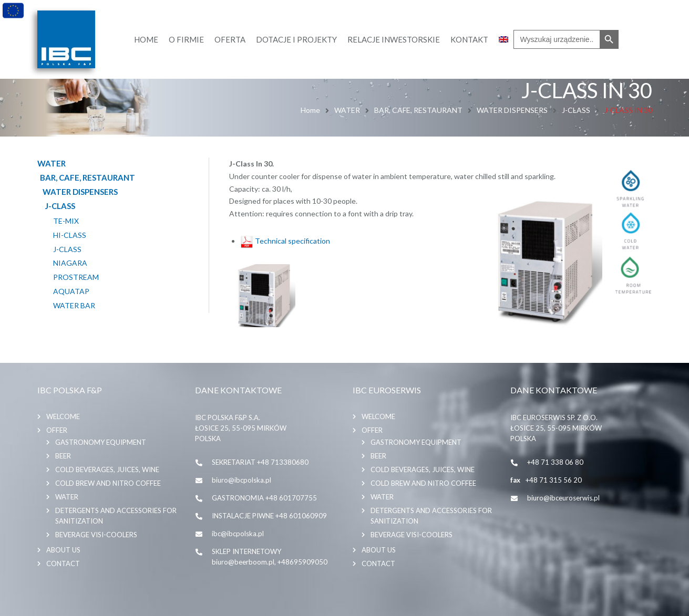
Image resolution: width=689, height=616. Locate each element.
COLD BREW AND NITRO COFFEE (108, 483)
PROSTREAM (76, 277)
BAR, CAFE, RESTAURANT (418, 110)
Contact (63, 563)
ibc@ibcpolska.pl (238, 534)
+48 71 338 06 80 (555, 462)
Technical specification (285, 241)
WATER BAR (74, 306)
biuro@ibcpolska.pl (241, 480)
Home (310, 110)
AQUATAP (71, 291)
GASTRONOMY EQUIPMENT (101, 442)
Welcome (63, 416)
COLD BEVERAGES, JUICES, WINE (107, 469)
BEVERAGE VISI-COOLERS (96, 535)
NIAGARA (70, 263)
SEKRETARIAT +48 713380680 (260, 462)
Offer (57, 430)
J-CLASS (576, 110)
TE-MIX (66, 221)
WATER (347, 110)
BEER (63, 456)
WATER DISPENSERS (512, 110)
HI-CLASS (70, 235)
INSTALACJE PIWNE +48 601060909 (269, 516)
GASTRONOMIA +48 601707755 (264, 498)
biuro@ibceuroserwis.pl (563, 498)
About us (63, 550)
